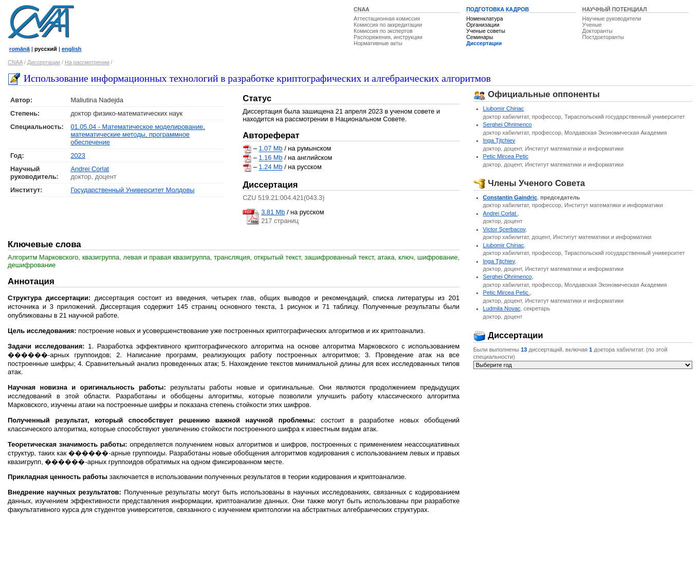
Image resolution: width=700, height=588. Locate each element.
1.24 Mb (270, 167)
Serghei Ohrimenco (508, 124)
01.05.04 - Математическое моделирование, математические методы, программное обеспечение (137, 134)
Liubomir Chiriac (504, 108)
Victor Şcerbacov (504, 229)
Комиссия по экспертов (383, 31)
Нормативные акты (378, 43)
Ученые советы (486, 31)
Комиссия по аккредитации (388, 25)
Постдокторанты (603, 37)
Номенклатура (485, 19)
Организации (483, 25)
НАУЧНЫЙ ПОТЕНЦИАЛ (615, 9)
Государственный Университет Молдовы (132, 190)
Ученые (592, 25)
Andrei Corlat (90, 169)
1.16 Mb (270, 158)
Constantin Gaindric (510, 197)
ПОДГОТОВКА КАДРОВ (498, 9)
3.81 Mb (273, 212)
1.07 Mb (270, 149)
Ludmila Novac (502, 308)
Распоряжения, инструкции (388, 37)
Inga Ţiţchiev (499, 140)
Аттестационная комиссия (387, 19)
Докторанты (597, 31)
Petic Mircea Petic (506, 156)
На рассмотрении (87, 62)
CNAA (362, 9)
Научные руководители (612, 19)
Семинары (480, 37)
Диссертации (484, 43)
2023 (78, 155)
